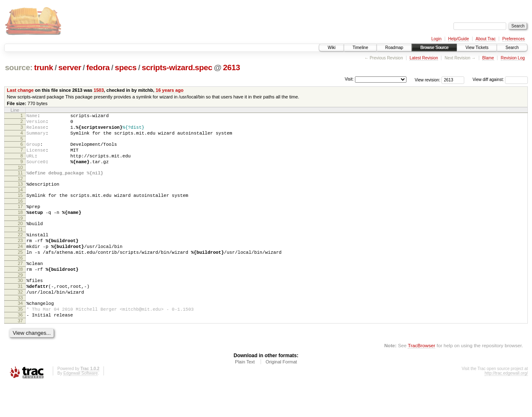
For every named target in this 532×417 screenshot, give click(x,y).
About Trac (485, 39)
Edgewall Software (80, 406)
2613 (232, 67)
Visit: (349, 79)
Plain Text (245, 394)
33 (20, 326)
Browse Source (434, 48)
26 (20, 280)
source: (19, 67)
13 (20, 195)
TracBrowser (421, 378)
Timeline (360, 48)
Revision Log (513, 58)
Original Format (281, 394)
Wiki (331, 48)
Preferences (514, 39)
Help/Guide (458, 39)
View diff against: (500, 80)
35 (20, 339)
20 (20, 240)
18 (20, 227)
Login (436, 39)
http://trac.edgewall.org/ (506, 406)
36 (20, 346)
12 (20, 190)
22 (20, 252)
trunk (44, 67)
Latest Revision (424, 58)
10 (20, 177)
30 (20, 305)
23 (20, 259)
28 (20, 293)
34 (20, 332)
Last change (20, 90)
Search (512, 48)
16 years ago (169, 90)
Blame (488, 58)
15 (20, 208)
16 (20, 215)
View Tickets (477, 48)
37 (20, 353)
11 (20, 183)
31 (20, 312)
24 (20, 266)
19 (20, 234)
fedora (98, 67)
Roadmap (394, 48)
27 (20, 286)
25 (20, 273)
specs (126, 67)
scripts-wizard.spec (177, 67)
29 (20, 300)
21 (20, 247)
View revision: (428, 80)
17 (20, 220)
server (70, 67)
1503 (99, 90)
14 (20, 202)
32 (20, 319)
